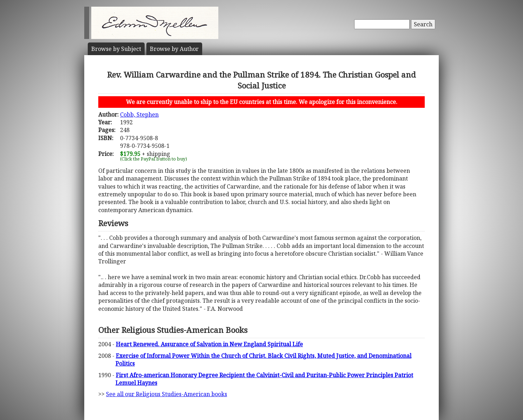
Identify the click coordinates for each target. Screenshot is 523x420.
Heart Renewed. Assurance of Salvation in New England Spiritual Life (209, 344)
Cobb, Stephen (139, 114)
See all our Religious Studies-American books (167, 394)
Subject (116, 49)
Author (174, 49)
